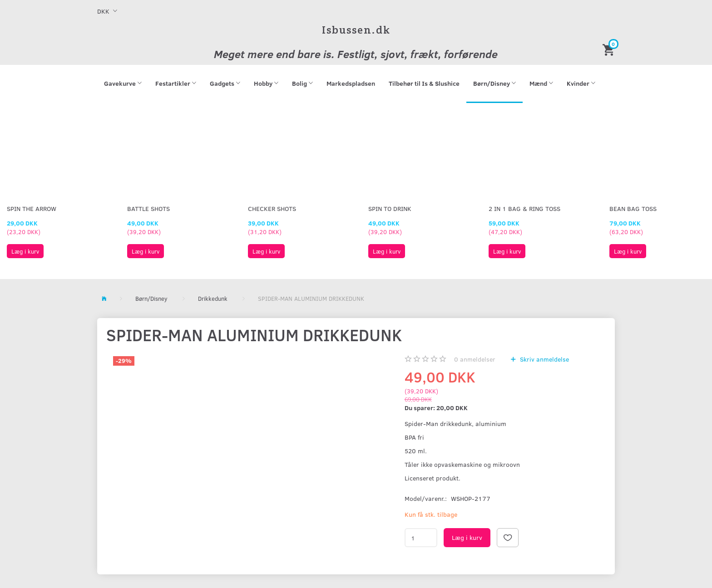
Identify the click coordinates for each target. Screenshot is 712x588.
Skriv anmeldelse (544, 359)
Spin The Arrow (32, 208)
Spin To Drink (390, 208)
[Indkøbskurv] (610, 49)
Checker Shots (272, 208)
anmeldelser (475, 359)
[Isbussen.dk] (356, 30)
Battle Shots (148, 208)
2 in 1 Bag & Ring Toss (524, 208)
